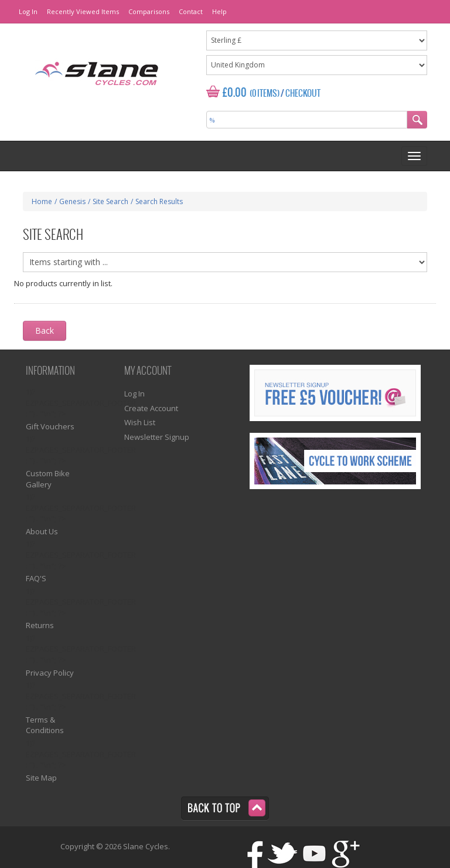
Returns (40, 625)
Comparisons (149, 11)
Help (219, 11)
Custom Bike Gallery (48, 479)
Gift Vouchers (50, 426)
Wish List (140, 422)
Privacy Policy (50, 673)
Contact (191, 11)
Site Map (41, 778)
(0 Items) (265, 94)
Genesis (72, 201)
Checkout (303, 94)
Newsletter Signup (157, 437)
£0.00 (235, 93)
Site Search (110, 201)
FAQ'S (36, 578)
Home (42, 201)
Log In (28, 11)
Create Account (151, 408)
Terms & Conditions (45, 725)
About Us (42, 531)
